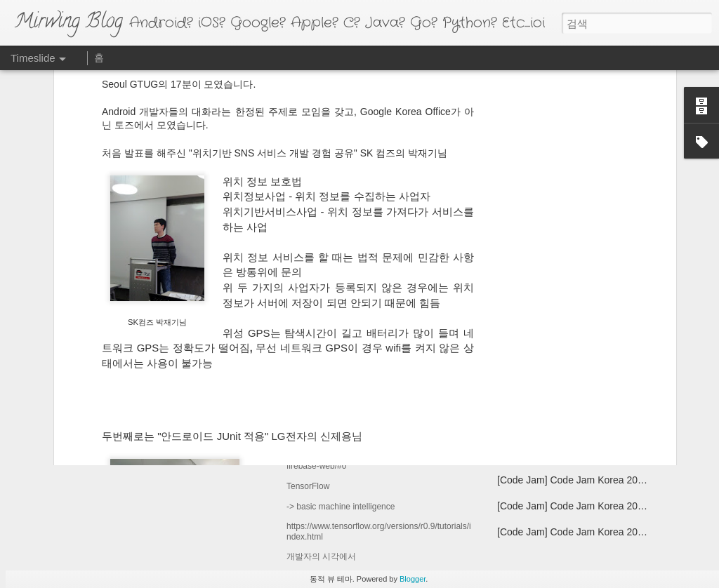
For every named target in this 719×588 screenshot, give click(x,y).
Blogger (413, 579)
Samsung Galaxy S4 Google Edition (575, 328)
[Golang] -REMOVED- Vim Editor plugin (583, 353)
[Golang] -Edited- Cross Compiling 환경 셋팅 (594, 402)
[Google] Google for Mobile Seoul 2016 (396, 359)
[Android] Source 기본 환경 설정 (567, 428)
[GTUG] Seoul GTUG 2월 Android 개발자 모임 (598, 454)
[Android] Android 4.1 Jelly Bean (567, 377)
